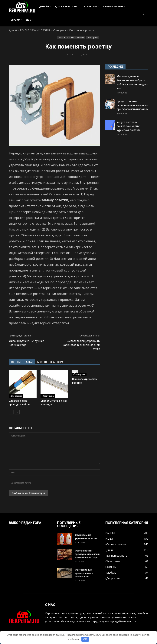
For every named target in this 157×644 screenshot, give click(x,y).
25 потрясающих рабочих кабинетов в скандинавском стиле (81, 345)
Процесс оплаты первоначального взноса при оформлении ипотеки (132, 105)
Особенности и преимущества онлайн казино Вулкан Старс (88, 554)
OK (85, 639)
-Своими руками (116, 544)
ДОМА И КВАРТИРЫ (67, 7)
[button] (144, 13)
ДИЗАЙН (45, 7)
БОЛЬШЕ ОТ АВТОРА (50, 362)
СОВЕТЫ (111, 567)
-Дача (109, 550)
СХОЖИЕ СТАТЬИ (22, 362)
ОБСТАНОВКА (91, 7)
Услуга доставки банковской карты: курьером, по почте (129, 126)
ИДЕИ (109, 539)
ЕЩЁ (29, 20)
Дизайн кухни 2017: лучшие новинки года (26, 343)
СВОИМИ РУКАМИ (114, 7)
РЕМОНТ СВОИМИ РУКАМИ (71, 38)
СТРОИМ (16, 20)
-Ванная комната (116, 556)
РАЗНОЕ (111, 533)
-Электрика (93, 38)
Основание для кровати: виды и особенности (84, 573)
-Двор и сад (113, 578)
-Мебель (111, 573)
